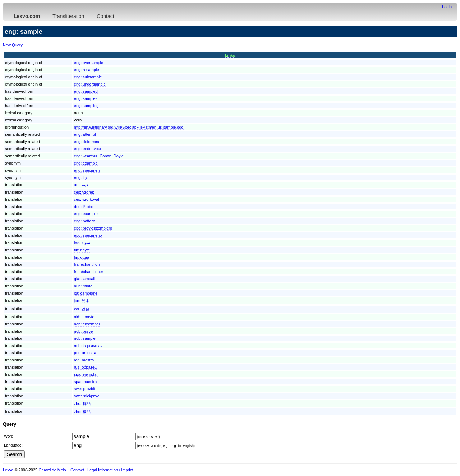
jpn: (82, 301)
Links (230, 55)
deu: (84, 207)
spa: (86, 374)
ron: (84, 360)
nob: (87, 324)
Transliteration (68, 16)
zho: (82, 403)
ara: (81, 185)
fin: (82, 250)
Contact (105, 16)
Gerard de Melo (52, 470)
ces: (84, 192)
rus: (85, 367)
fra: (87, 264)
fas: (82, 242)
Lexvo (8, 470)
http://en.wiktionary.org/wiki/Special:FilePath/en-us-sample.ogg (129, 127)
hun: (83, 286)
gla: (85, 279)
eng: (89, 63)
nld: (85, 317)
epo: (93, 228)
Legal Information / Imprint (110, 470)
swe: (85, 389)
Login (447, 7)
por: (85, 353)
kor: (82, 309)
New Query (13, 45)
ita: (86, 293)
